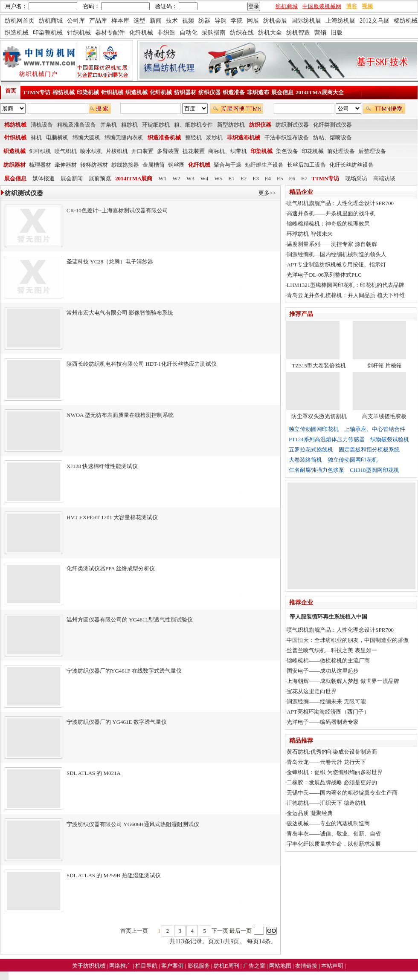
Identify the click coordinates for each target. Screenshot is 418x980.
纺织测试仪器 (292, 125)
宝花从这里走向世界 (312, 691)
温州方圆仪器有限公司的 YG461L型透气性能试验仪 (130, 620)
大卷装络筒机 (305, 460)
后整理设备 (372, 151)
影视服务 (199, 966)
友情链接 (307, 966)
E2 (244, 178)
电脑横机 (57, 137)
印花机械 (313, 151)
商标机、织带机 (228, 151)
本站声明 (333, 966)
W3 (190, 178)
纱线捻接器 (125, 165)
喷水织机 (91, 151)
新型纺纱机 (231, 125)
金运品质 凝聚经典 (309, 813)
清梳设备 (42, 125)
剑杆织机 (40, 151)
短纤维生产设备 (264, 165)
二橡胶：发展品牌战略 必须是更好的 (332, 782)
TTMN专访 (36, 92)
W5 (219, 178)
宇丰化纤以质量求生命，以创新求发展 (334, 844)
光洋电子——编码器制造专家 (323, 722)
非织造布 (258, 92)
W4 (205, 178)
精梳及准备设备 (77, 125)
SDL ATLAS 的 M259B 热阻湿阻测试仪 (114, 875)
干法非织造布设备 (287, 137)
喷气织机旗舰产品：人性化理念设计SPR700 (340, 203)
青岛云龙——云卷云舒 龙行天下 (326, 762)
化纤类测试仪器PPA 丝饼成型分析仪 (111, 568)
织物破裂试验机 (390, 439)
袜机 (36, 137)
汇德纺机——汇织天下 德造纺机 (326, 803)
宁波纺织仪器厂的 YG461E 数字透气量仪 (117, 722)
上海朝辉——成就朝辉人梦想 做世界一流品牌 (343, 681)
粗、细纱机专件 (193, 125)
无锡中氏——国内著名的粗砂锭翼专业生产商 (342, 793)
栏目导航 (147, 966)
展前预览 (100, 178)
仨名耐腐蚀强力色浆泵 (316, 470)
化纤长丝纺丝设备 (351, 165)
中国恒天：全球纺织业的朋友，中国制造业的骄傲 (348, 640)
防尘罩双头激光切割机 (319, 416)
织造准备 (234, 92)
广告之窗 (255, 966)
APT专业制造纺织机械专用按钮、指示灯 (336, 265)
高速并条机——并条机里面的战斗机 (331, 213)
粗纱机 (129, 125)
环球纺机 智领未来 (309, 234)
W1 (162, 178)
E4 (268, 178)
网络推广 (121, 966)
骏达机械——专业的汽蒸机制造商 (328, 823)
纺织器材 (185, 92)
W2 (176, 178)
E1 (231, 178)
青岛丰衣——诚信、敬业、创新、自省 (334, 834)
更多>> (267, 193)
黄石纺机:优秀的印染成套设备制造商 (332, 752)
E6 (292, 178)
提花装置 (194, 151)
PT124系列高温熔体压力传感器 (327, 439)
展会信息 (282, 92)
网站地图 (281, 966)
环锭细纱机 (156, 125)
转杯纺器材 (94, 165)
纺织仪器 (209, 92)
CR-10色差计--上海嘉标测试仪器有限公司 (117, 210)
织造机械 (136, 92)
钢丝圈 (176, 165)
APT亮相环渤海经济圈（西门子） (328, 712)
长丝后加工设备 (306, 165)
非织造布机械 (244, 137)
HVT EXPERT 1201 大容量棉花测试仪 (112, 517)
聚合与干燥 (228, 165)
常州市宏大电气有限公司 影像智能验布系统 (120, 313)
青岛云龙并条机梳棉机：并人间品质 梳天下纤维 (345, 295)
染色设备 (287, 151)
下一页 (220, 931)
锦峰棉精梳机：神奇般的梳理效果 (328, 224)
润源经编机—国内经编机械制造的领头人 (337, 254)
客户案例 (173, 966)
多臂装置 (168, 151)
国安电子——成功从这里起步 (323, 671)
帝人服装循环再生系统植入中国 (328, 617)
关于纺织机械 (89, 966)
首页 (11, 91)
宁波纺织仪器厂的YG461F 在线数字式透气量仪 (124, 671)
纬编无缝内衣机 (124, 137)
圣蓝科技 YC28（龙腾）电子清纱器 (110, 262)
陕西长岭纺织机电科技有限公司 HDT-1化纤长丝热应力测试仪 (142, 364)
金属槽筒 (154, 165)
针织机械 (112, 92)
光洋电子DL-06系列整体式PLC (324, 275)
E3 (255, 178)
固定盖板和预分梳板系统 (369, 450)
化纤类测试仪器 (332, 125)
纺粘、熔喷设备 (332, 137)
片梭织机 (117, 151)
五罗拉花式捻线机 (311, 450)
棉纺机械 (64, 92)
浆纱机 (214, 137)
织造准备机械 (164, 137)
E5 (280, 178)
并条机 (109, 125)
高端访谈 (384, 178)
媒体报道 (44, 178)
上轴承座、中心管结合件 (375, 429)
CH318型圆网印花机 (374, 470)
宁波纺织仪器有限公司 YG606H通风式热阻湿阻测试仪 (133, 824)
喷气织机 (66, 151)
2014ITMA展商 (134, 178)
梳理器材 (40, 165)
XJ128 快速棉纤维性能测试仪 (102, 466)
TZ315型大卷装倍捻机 (319, 366)
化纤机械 (161, 92)
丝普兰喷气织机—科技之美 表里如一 (332, 650)
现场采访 (356, 178)
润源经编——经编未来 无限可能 (326, 701)
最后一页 (241, 931)
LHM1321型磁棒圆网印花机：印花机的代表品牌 (345, 285)
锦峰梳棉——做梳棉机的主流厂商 (328, 661)
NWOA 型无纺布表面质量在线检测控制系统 (120, 415)
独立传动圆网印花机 (314, 429)
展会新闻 (72, 178)
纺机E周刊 (227, 966)
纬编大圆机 (86, 137)
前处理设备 (341, 151)
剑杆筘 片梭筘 (385, 366)
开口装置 (142, 151)
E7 (304, 178)
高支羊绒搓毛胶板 (384, 416)
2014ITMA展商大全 (320, 92)
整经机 (193, 137)
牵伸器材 (66, 165)
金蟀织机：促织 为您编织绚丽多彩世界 (334, 772)
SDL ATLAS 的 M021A (94, 773)
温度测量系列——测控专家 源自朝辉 (332, 244)
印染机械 (88, 92)
